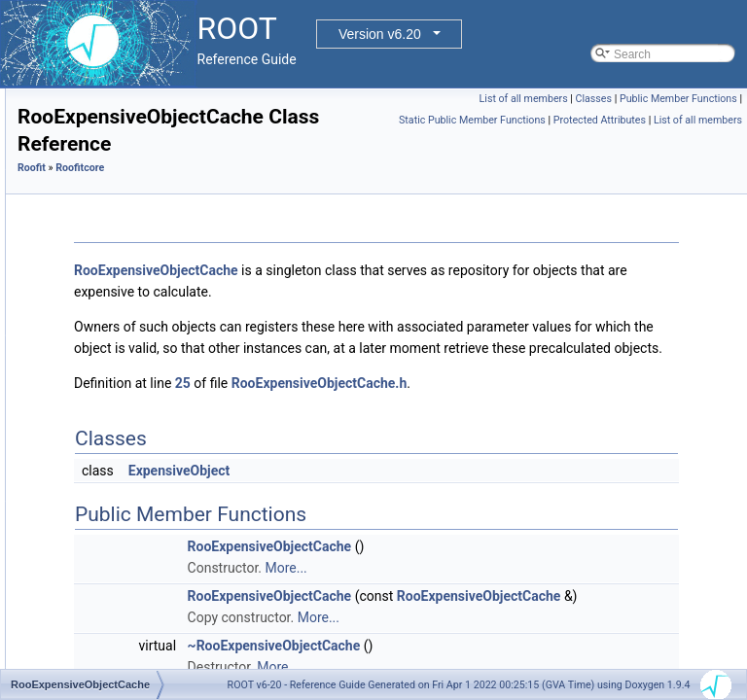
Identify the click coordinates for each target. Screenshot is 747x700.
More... (529, 654)
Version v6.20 (380, 34)
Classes (718, 99)
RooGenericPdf (120, 623)
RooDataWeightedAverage (149, 195)
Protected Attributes (696, 141)
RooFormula (112, 516)
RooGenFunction (124, 666)
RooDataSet (111, 174)
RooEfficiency (115, 324)
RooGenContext (122, 602)
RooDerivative (116, 217)
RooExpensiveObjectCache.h (563, 470)
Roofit (275, 211)
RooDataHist (113, 110)
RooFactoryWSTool (130, 431)
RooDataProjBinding (133, 153)
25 (426, 470)
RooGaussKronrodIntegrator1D (160, 580)
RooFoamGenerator (132, 495)
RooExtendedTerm (128, 409)
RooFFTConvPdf (124, 452)
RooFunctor (110, 559)
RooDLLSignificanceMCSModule (165, 260)
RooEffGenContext (129, 302)
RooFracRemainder (131, 538)
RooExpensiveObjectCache (151, 388)
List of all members (648, 99)
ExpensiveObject (423, 557)
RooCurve (106, 88)
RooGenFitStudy (123, 645)
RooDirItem (109, 238)
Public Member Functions (678, 120)
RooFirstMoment (123, 473)
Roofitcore (323, 211)
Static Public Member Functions (569, 141)
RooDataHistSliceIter (134, 131)
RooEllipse (107, 345)
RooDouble (109, 281)
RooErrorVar (112, 367)
